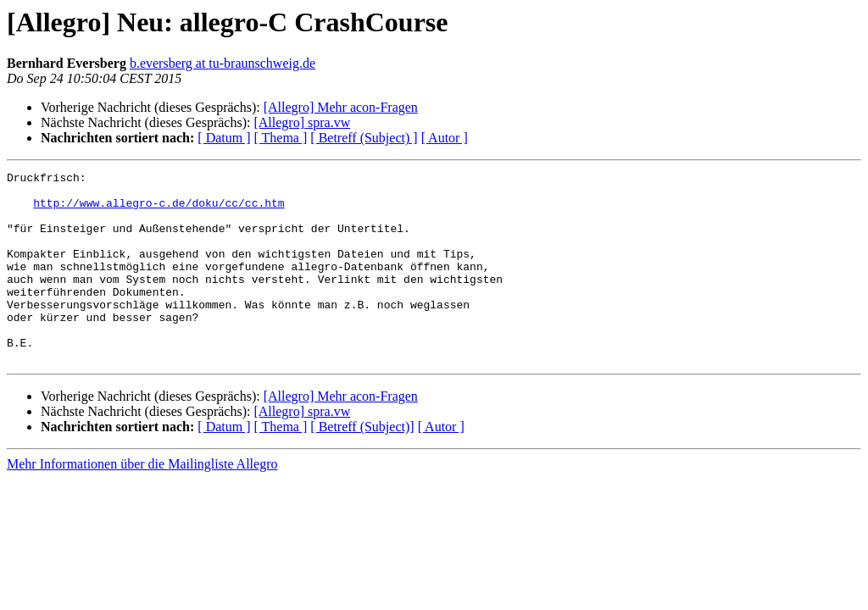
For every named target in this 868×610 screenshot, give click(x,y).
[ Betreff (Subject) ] (364, 138)
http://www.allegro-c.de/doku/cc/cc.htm (159, 210)
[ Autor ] (445, 138)
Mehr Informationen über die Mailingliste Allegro (142, 502)
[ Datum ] (224, 138)
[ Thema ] (281, 138)
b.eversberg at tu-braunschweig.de (223, 63)
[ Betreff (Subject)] (362, 465)
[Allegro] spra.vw (302, 122)
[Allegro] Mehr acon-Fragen (341, 107)
